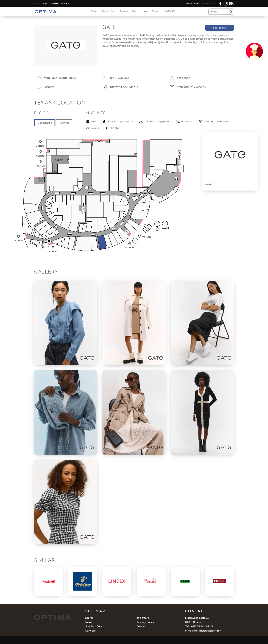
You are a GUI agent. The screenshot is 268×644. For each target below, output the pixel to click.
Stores (94, 12)
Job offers (143, 618)
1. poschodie (45, 123)
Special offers (109, 12)
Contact (156, 12)
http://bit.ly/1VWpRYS (191, 87)
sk (231, 4)
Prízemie (64, 123)
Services (124, 12)
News (144, 12)
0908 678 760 (119, 78)
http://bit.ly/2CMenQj (124, 87)
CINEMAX (169, 12)
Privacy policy (145, 622)
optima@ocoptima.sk (207, 631)
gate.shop (184, 78)
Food (135, 12)
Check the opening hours (51, 4)
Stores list (219, 28)
